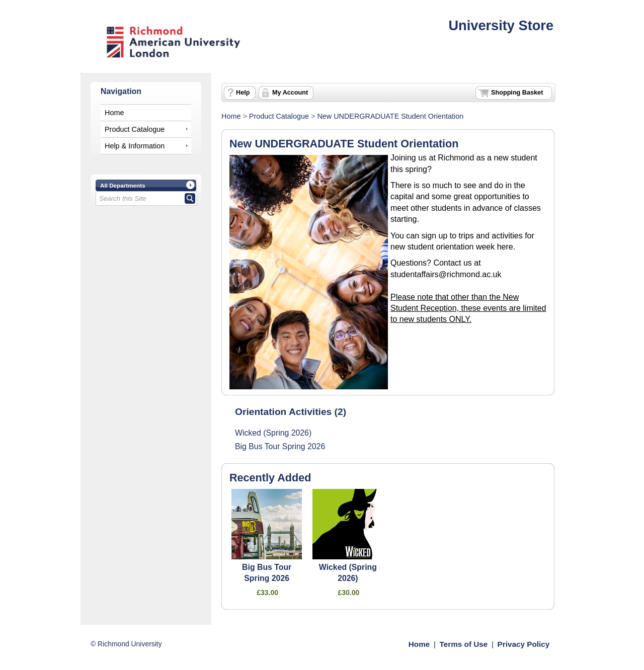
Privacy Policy (524, 644)
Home (114, 113)
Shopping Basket (517, 93)
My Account (290, 93)
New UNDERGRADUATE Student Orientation (390, 116)
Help (243, 93)
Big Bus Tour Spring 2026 (280, 446)
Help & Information (135, 146)
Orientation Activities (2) (291, 412)
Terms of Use (464, 644)
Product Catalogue (135, 129)
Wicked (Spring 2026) (273, 433)
